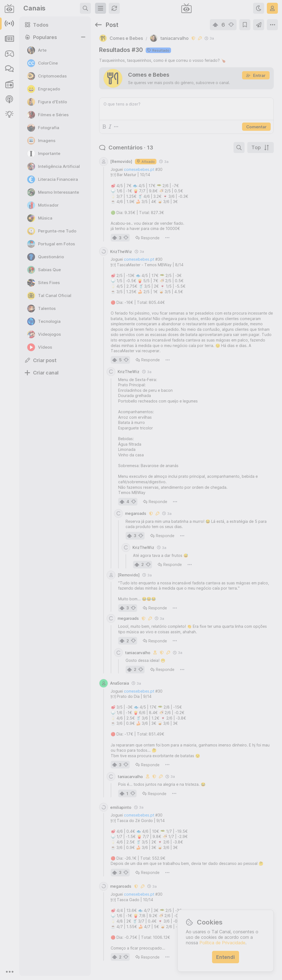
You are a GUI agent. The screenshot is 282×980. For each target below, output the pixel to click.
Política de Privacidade (222, 943)
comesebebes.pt (139, 169)
